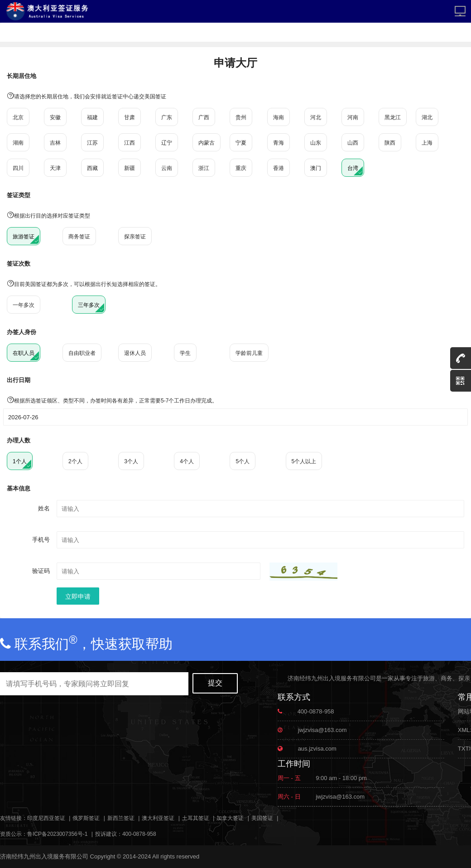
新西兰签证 (121, 818)
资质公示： (14, 834)
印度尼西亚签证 (46, 818)
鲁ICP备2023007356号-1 (57, 834)
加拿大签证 (230, 818)
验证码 (41, 571)
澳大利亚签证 (158, 818)
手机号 (41, 540)
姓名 (44, 508)
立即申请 (78, 596)
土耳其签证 (196, 818)
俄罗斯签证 (86, 818)
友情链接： (14, 818)
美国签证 (262, 818)
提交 (215, 683)
